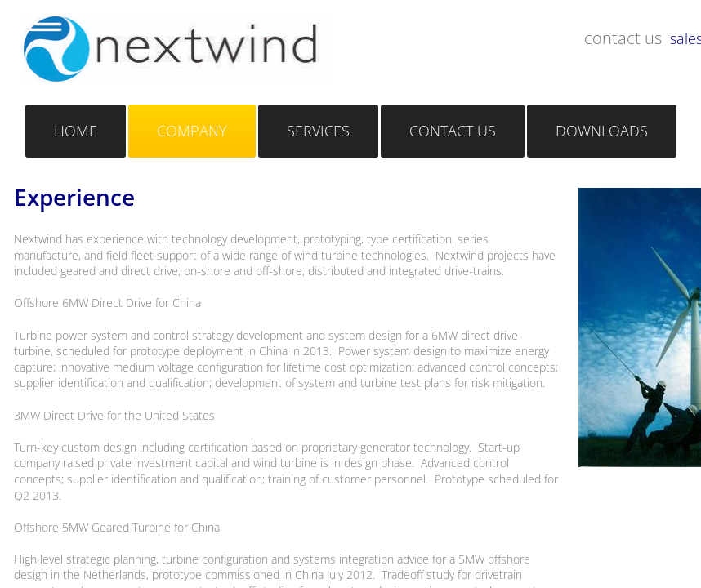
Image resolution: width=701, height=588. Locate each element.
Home (76, 131)
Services (318, 131)
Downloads (602, 131)
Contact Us (453, 131)
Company (192, 131)
